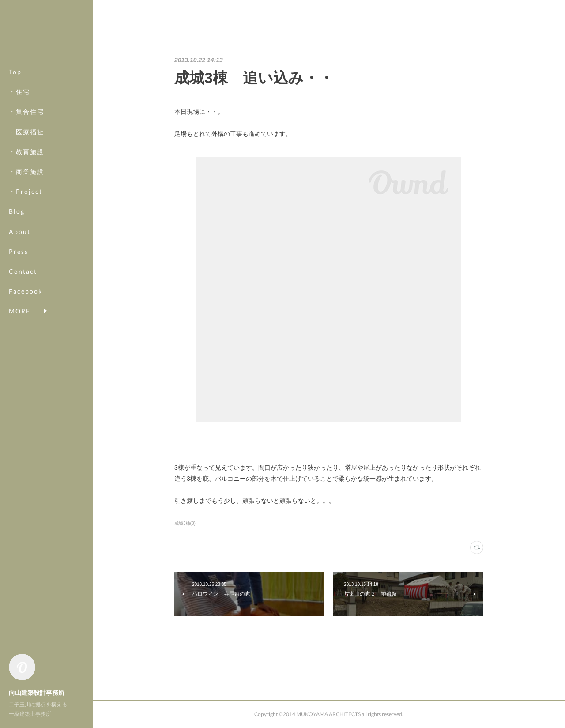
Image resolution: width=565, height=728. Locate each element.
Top (15, 72)
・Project (26, 191)
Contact (23, 271)
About (20, 232)
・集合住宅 (26, 111)
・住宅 (19, 92)
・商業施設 (26, 172)
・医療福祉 (26, 132)
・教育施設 (26, 152)
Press (19, 251)
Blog (17, 211)
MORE (20, 291)
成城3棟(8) (185, 523)
